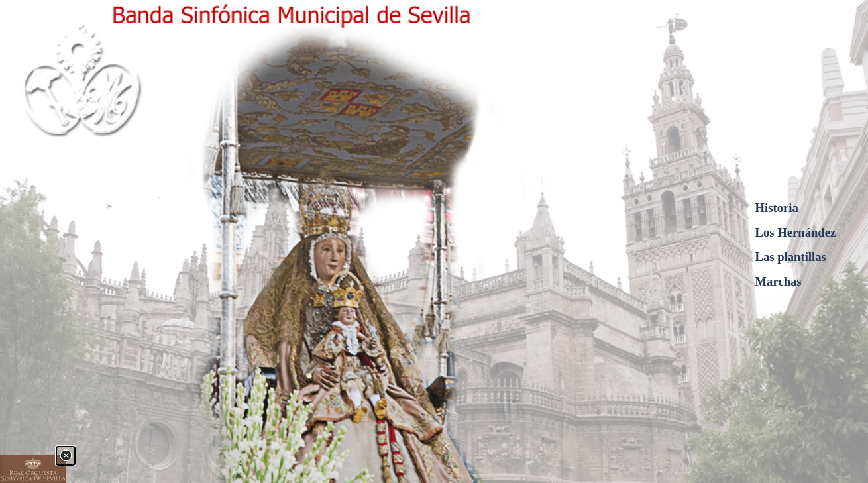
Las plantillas (791, 257)
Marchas (779, 281)
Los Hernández (796, 232)
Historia (777, 208)
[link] (33, 469)
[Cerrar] (66, 456)
